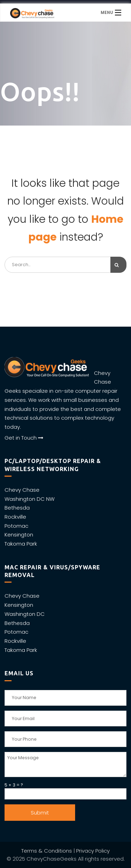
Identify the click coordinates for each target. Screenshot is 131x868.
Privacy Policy (93, 851)
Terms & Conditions (47, 851)
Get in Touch (24, 438)
